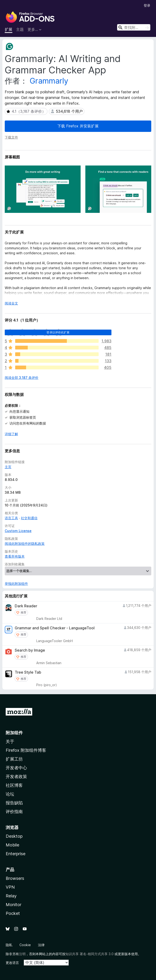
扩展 (9, 29)
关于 (10, 741)
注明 (22, 954)
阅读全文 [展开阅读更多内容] (11, 303)
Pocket (13, 913)
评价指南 (14, 812)
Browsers (15, 878)
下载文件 (11, 137)
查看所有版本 (15, 556)
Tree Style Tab (28, 672)
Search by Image (30, 650)
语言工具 (11, 518)
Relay (11, 896)
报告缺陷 (14, 803)
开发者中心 (16, 768)
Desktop (14, 836)
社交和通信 (29, 518)
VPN (10, 887)
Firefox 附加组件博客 (26, 750)
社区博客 (14, 785)
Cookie (25, 945)
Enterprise (16, 854)
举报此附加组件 (16, 584)
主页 (8, 467)
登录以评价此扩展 (58, 332)
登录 (147, 5)
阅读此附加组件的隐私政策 (25, 544)
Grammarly (49, 81)
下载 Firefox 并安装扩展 (78, 126)
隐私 (9, 945)
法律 (41, 945)
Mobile (12, 845)
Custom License (18, 531)
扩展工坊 (14, 759)
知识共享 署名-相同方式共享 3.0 (89, 954)
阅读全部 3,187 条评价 (22, 378)
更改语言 (12, 963)
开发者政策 (16, 776)
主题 (20, 29)
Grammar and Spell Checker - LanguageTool (55, 628)
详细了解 (11, 434)
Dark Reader (26, 606)
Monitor (14, 905)
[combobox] (134, 27)
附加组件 (14, 733)
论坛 (10, 794)
